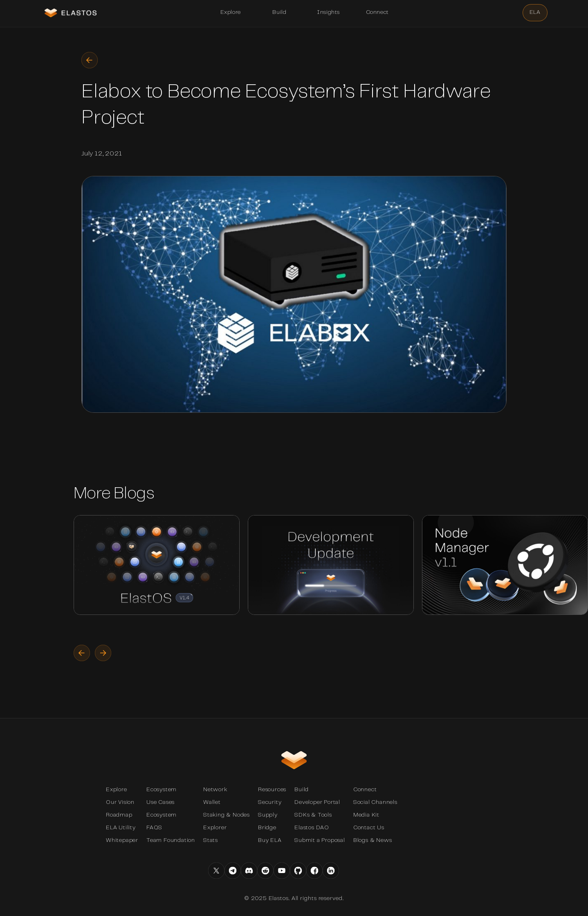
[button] (231, 13)
